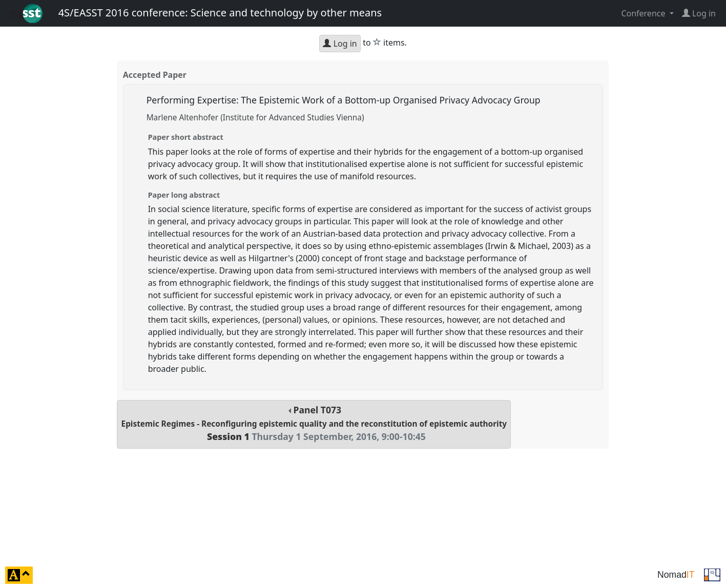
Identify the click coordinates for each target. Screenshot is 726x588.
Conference (644, 13)
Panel (314, 423)
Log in (340, 44)
